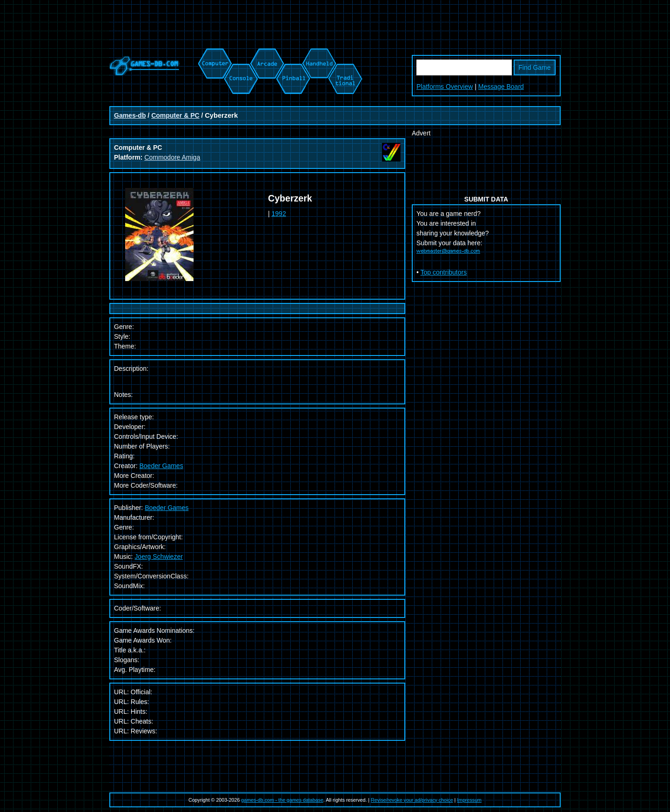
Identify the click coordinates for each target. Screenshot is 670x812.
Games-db (130, 115)
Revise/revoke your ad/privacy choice (412, 800)
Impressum (469, 800)
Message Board (501, 87)
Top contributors (444, 272)
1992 (279, 214)
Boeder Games (161, 466)
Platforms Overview (445, 87)
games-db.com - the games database (282, 800)
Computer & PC (175, 115)
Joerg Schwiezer (159, 557)
